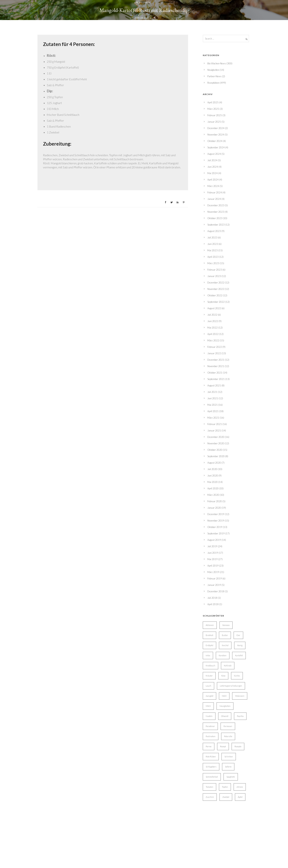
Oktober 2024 (215, 555)
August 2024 (214, 568)
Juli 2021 (212, 806)
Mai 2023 (213, 664)
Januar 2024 (214, 613)
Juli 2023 (212, 651)
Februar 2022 (215, 761)
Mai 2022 (213, 742)
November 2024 (216, 549)
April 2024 (213, 594)
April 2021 (213, 825)
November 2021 (216, 780)
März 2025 (213, 523)
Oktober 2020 (215, 864)
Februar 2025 (215, 529)
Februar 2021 (215, 838)
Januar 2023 (214, 690)
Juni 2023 (213, 658)
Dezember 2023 (216, 619)
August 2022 (214, 722)
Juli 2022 (212, 729)
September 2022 (216, 716)
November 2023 (216, 626)
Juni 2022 (213, 735)
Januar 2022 (214, 767)
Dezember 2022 (216, 696)
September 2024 (216, 561)
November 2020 (216, 857)
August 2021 (214, 799)
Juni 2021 (213, 812)
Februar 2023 (215, 684)
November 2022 (216, 703)
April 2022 (213, 748)
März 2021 (213, 832)
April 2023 (213, 671)
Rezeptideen (143, 209)
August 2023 (214, 645)
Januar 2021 (214, 844)
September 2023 (216, 639)
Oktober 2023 (215, 632)
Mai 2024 (213, 587)
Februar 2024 (215, 606)
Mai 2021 (213, 819)
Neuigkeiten (213, 484)
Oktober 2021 (215, 787)
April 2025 (213, 516)
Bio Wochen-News (217, 477)
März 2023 (213, 677)
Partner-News (214, 490)
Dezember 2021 (216, 774)
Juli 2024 (212, 574)
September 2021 (216, 793)
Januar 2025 (214, 536)
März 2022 (213, 754)
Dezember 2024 (216, 542)
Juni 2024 (213, 581)
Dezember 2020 (216, 851)
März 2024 (213, 600)
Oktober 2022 (215, 709)
